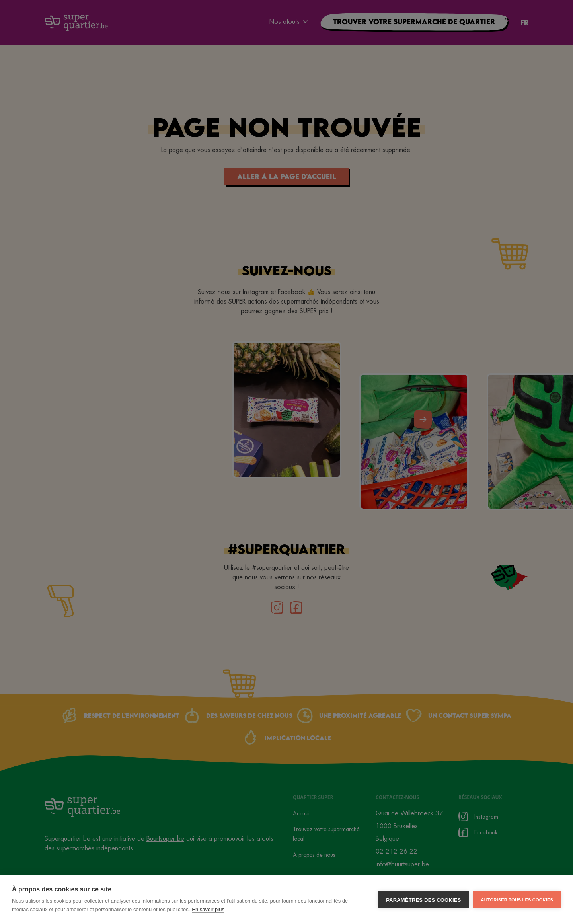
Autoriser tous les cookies (517, 901)
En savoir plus (208, 911)
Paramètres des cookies (423, 901)
